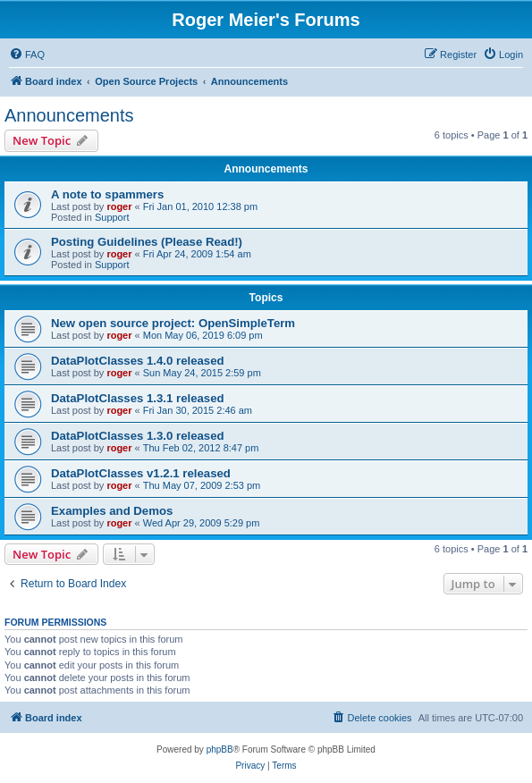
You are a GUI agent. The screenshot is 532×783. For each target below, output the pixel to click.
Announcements (69, 115)
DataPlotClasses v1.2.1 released (141, 473)
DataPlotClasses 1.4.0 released (138, 361)
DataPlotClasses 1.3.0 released (138, 436)
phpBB (220, 749)
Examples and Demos (112, 511)
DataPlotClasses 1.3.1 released (138, 398)
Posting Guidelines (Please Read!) (147, 242)
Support (112, 217)
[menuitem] (27, 55)
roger (119, 206)
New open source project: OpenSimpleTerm (173, 323)
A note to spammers (107, 194)
